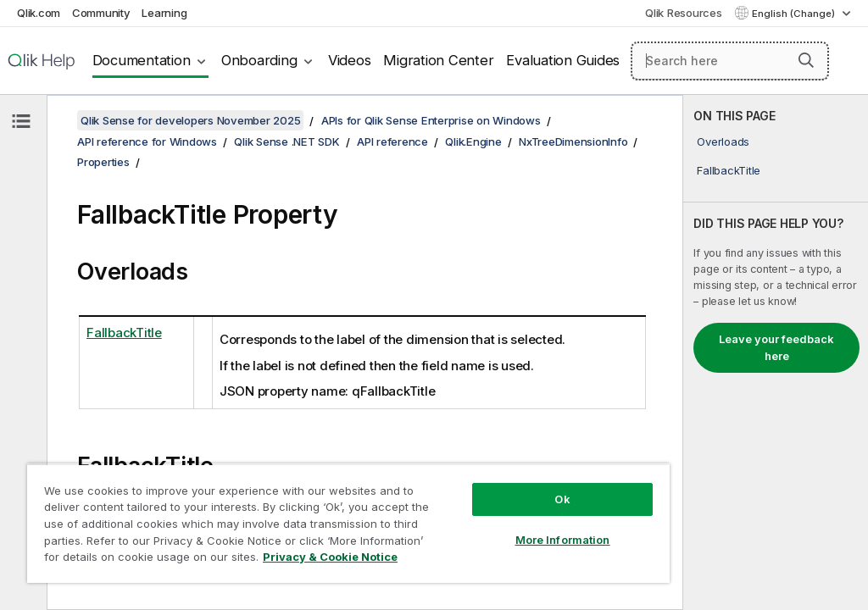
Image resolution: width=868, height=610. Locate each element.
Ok (562, 499)
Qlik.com (39, 13)
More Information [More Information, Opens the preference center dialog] (563, 540)
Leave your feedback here (776, 347)
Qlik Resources (684, 13)
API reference (392, 141)
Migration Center (438, 60)
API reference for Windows (147, 141)
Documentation (142, 60)
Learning (164, 13)
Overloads (723, 141)
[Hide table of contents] (21, 121)
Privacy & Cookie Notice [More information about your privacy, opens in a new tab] (330, 557)
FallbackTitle (729, 170)
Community (101, 13)
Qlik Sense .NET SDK (287, 141)
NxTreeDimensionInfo (573, 141)
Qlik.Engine (473, 141)
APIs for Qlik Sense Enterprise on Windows (431, 120)
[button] (806, 60)
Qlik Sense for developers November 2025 (190, 120)
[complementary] (776, 352)
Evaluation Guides (563, 60)
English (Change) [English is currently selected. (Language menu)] (795, 14)
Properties (103, 162)
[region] (348, 523)
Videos (350, 60)
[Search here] (730, 61)
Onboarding (259, 60)
